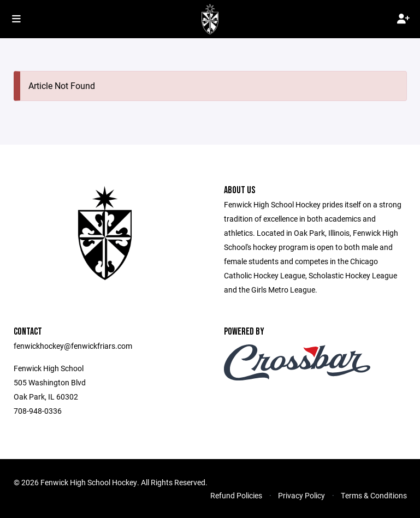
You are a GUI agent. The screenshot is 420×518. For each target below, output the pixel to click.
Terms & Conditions (374, 495)
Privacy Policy (301, 495)
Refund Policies (236, 495)
